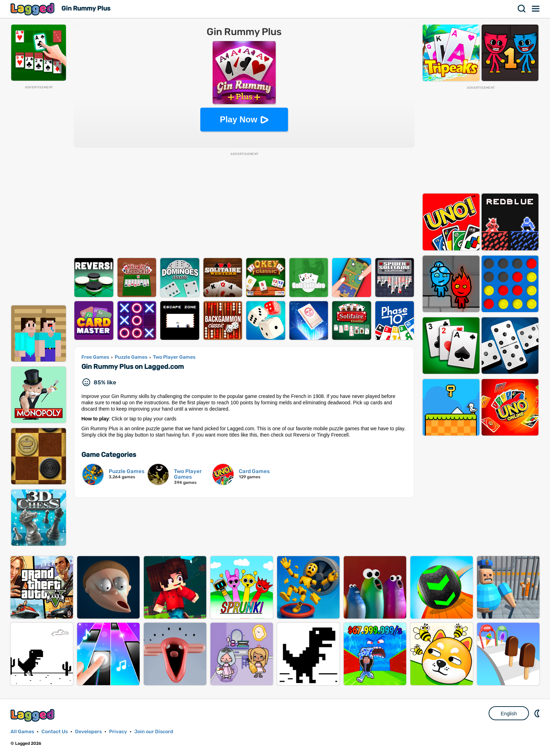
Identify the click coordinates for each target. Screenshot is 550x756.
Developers (88, 732)
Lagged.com (33, 715)
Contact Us (55, 732)
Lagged (33, 9)
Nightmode (538, 713)
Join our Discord (154, 732)
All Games (22, 732)
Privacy (118, 732)
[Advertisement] (39, 195)
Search (522, 9)
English (509, 714)
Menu (536, 9)
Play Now (239, 119)
